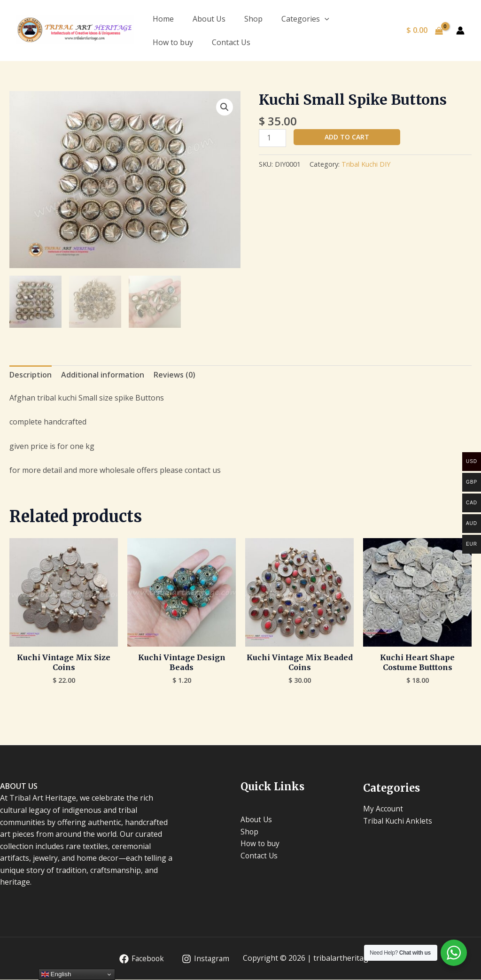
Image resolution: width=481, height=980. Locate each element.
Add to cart (347, 137)
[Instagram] (205, 959)
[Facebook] (140, 959)
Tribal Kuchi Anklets (398, 821)
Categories (305, 19)
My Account (384, 809)
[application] (325, 19)
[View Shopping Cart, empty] (424, 31)
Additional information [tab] (103, 375)
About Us (209, 19)
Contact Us (231, 42)
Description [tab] (31, 375)
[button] (225, 107)
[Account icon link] (460, 31)
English (56, 974)
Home (163, 19)
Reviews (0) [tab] (175, 375)
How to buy (173, 42)
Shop (253, 19)
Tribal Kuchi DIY (366, 164)
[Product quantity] (272, 138)
